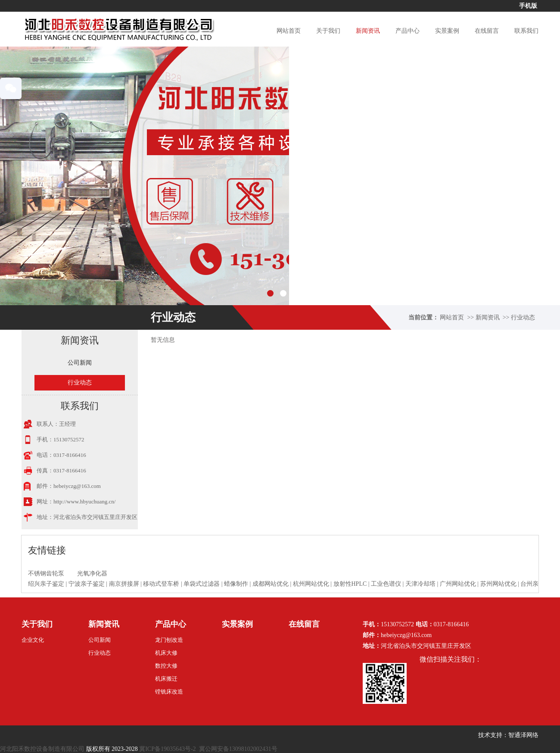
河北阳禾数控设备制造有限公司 (42, 749)
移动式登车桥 (161, 584)
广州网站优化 (458, 584)
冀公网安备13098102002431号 (238, 749)
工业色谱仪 (386, 584)
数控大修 (166, 666)
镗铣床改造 (169, 692)
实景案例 (447, 31)
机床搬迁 (166, 679)
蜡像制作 (236, 584)
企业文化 (33, 640)
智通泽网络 (523, 735)
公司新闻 (80, 363)
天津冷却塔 (420, 584)
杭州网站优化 (311, 584)
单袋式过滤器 (202, 584)
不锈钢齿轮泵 (46, 573)
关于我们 (328, 31)
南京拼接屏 (124, 584)
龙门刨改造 (169, 640)
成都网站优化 (271, 584)
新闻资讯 (368, 31)
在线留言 (487, 31)
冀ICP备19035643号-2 (167, 749)
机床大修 (166, 653)
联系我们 (526, 31)
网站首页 (289, 31)
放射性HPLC (350, 584)
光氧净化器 (92, 573)
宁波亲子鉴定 (87, 584)
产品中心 (408, 31)
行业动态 (523, 317)
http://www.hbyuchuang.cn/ (84, 501)
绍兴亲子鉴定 (46, 584)
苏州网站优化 (498, 584)
